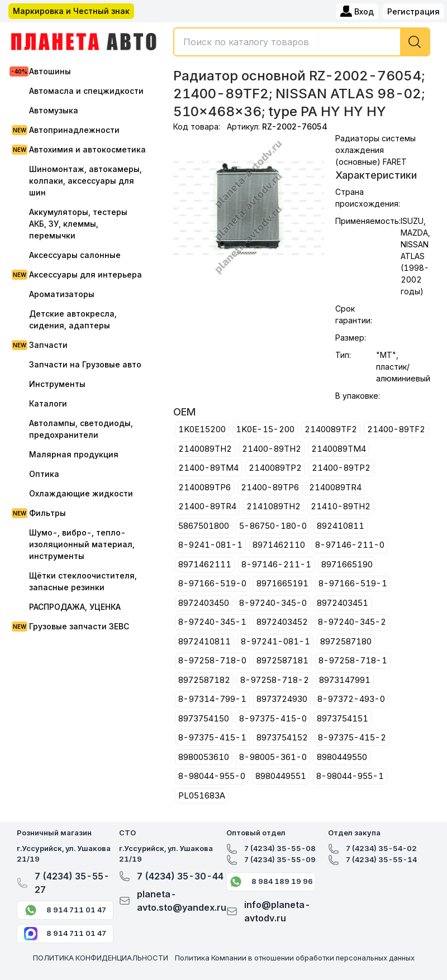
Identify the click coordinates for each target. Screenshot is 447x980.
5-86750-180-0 (273, 526)
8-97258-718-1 (353, 660)
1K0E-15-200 (265, 429)
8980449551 (281, 776)
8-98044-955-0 (212, 776)
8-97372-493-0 (351, 699)
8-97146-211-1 (276, 564)
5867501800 (204, 526)
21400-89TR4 (207, 506)
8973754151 (343, 718)
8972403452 (282, 622)
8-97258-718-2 (275, 680)
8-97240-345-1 (212, 622)
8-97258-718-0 (212, 660)
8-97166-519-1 (353, 583)
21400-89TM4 (208, 468)
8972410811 (205, 641)
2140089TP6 (205, 487)
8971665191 (282, 583)
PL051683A (202, 795)
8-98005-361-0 (273, 757)
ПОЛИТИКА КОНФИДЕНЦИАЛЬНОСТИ (101, 958)
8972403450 (204, 603)
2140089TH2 (205, 449)
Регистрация (413, 11)
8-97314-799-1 (212, 699)
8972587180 (346, 641)
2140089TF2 (331, 429)
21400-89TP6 (270, 487)
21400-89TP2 (341, 468)
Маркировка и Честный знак (71, 11)
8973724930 (282, 699)
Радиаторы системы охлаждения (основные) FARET (375, 150)
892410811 (341, 526)
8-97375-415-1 (212, 737)
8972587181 (282, 660)
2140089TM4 (339, 449)
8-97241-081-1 (275, 641)
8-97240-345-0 (273, 603)
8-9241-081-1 (210, 545)
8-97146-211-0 (350, 545)
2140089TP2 (275, 468)
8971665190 (347, 564)
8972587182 (204, 680)
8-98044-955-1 (350, 776)
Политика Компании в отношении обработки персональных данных (295, 958)
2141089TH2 (274, 506)
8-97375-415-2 (352, 737)
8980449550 (342, 757)
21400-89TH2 (272, 449)
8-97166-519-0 (212, 583)
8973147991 (345, 680)
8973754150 (204, 718)
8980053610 (204, 757)
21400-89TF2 (396, 429)
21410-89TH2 (341, 506)
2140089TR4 (335, 487)
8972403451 (343, 603)
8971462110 (279, 545)
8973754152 (282, 737)
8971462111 (205, 564)
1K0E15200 (202, 429)
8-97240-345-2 (352, 622)
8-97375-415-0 (273, 718)
